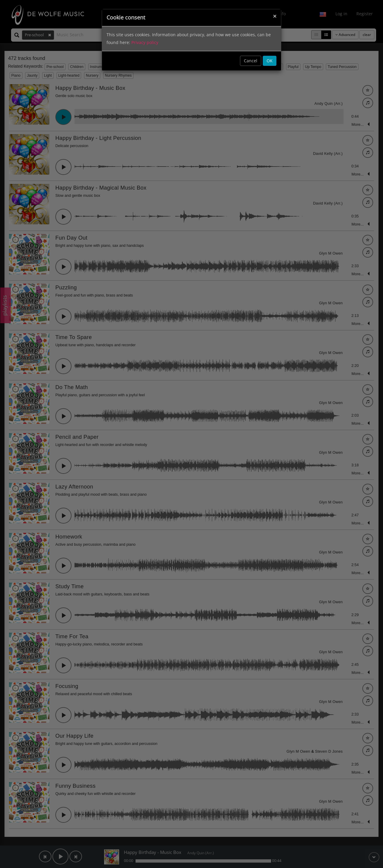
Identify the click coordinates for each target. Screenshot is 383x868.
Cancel (251, 61)
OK (270, 61)
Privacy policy (145, 42)
